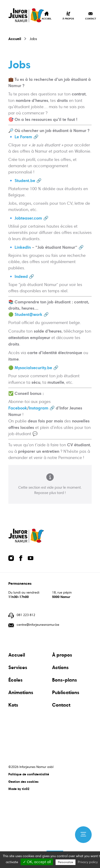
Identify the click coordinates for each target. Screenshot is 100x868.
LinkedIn (23, 247)
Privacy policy (88, 862)
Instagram (39, 408)
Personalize (66, 862)
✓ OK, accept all (37, 862)
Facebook (18, 408)
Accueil (15, 39)
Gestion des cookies (23, 782)
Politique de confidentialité (29, 774)
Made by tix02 (19, 789)
